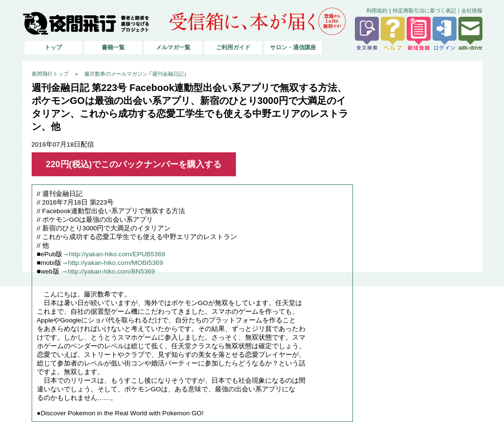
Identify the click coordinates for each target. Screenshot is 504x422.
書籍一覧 (113, 47)
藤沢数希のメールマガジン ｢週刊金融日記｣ (135, 74)
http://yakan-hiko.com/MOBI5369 (116, 263)
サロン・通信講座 (293, 47)
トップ (53, 47)
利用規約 (377, 11)
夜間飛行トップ (50, 74)
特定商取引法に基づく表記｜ (427, 11)
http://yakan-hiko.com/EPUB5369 (117, 254)
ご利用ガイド (233, 47)
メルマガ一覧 (173, 47)
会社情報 (472, 11)
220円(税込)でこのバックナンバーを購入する (134, 164)
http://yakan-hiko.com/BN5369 (111, 271)
